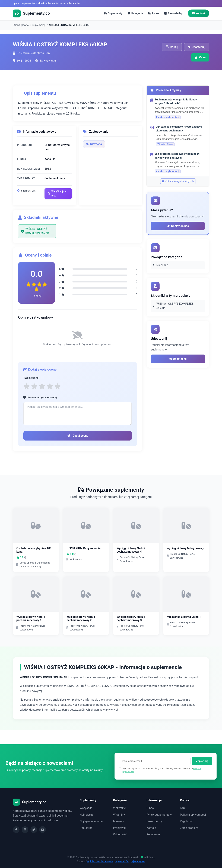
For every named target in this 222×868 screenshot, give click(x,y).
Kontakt (199, 13)
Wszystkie (86, 808)
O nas (150, 808)
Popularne (86, 828)
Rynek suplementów (159, 815)
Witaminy (119, 815)
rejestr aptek (138, 862)
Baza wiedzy (173, 13)
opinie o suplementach (100, 862)
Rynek (154, 13)
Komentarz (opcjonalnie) (40, 398)
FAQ (183, 808)
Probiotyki (119, 828)
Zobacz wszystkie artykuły (178, 181)
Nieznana (94, 144)
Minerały (118, 821)
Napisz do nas (178, 226)
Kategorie (135, 13)
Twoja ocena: (31, 378)
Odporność (120, 835)
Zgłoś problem (189, 828)
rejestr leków (122, 862)
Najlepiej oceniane (91, 821)
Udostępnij (178, 359)
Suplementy (113, 13)
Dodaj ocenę (78, 436)
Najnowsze (87, 815)
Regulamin (153, 835)
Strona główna (21, 25)
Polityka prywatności (193, 815)
